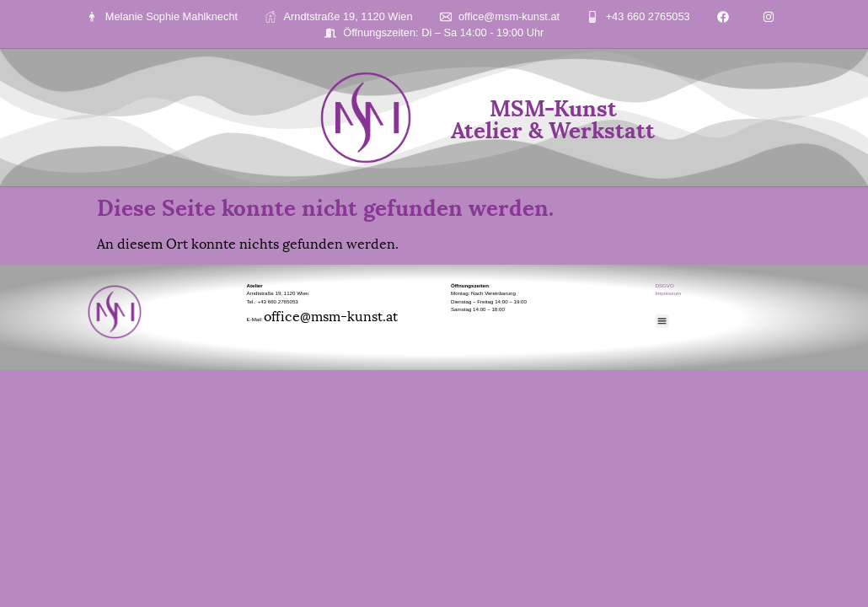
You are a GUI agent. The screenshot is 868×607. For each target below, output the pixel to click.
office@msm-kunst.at (331, 315)
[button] (663, 322)
